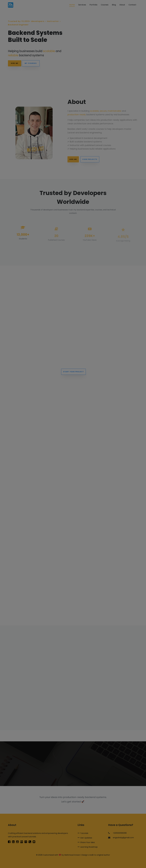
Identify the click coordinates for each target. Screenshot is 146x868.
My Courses (31, 63)
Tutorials (83, 833)
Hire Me (15, 63)
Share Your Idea (86, 842)
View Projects (90, 163)
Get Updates (85, 838)
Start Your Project (73, 372)
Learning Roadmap (88, 847)
